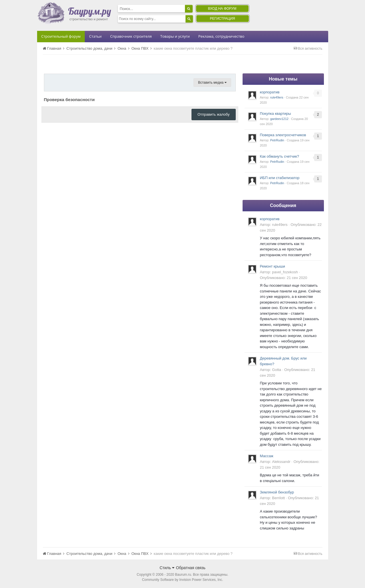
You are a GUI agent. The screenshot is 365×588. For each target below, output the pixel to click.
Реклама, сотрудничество (221, 36)
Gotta (277, 370)
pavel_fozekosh (285, 272)
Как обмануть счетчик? (280, 156)
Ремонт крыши (273, 266)
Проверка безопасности (69, 100)
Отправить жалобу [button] (214, 114)
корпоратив (270, 92)
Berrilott (278, 498)
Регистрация (222, 19)
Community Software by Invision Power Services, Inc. (182, 580)
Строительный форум (61, 36)
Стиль (167, 568)
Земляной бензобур (277, 492)
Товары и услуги (175, 36)
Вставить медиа (212, 83)
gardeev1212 (279, 119)
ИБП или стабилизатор (280, 178)
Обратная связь (191, 568)
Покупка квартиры (276, 114)
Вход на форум (222, 9)
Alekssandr (281, 462)
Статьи (95, 36)
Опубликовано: (284, 278)
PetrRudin (277, 140)
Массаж (267, 456)
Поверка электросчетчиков (283, 135)
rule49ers (277, 97)
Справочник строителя (131, 36)
